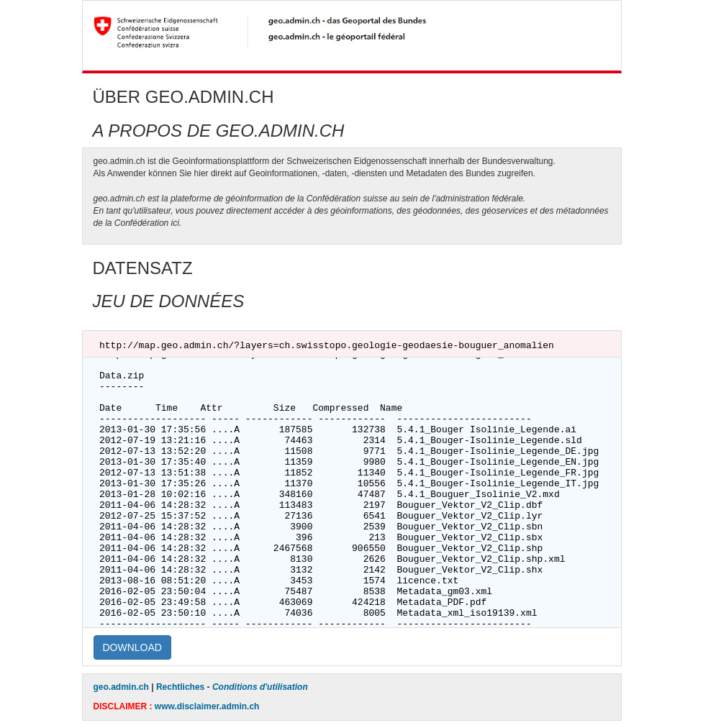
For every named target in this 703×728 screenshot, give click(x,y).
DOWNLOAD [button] (132, 647)
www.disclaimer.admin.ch (207, 706)
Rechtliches (180, 687)
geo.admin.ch (121, 687)
